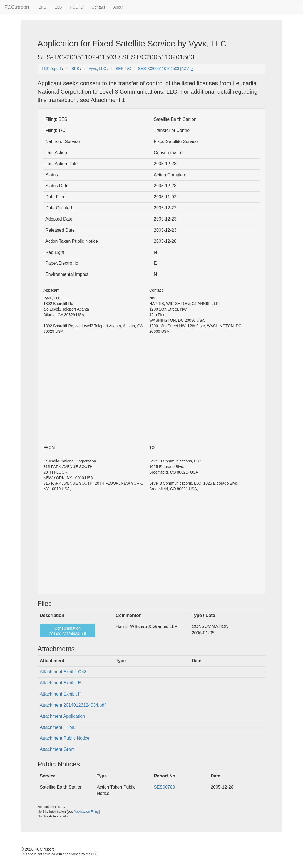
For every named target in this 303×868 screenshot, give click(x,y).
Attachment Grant (57, 749)
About (119, 7)
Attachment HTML (58, 727)
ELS (58, 7)
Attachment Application (62, 716)
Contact (98, 7)
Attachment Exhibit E (60, 683)
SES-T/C (123, 69)
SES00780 (164, 787)
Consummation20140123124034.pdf (68, 631)
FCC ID (77, 7)
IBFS (42, 7)
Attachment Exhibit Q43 (63, 672)
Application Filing (86, 812)
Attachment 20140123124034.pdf (73, 705)
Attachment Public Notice (65, 738)
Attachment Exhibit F (60, 694)
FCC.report (17, 7)
